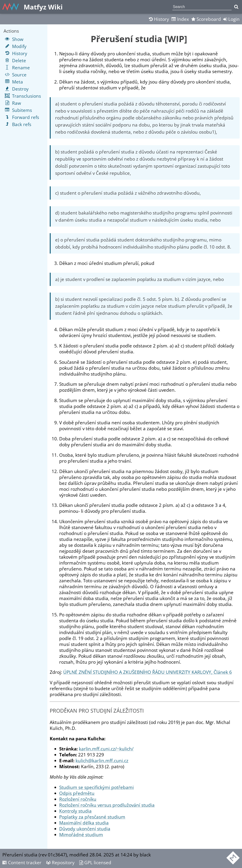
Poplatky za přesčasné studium (92, 817)
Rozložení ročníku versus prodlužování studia (107, 805)
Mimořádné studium (81, 835)
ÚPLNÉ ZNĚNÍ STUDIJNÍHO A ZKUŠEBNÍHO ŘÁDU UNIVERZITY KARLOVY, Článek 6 (148, 672)
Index (180, 19)
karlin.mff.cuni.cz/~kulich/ (106, 749)
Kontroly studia (75, 811)
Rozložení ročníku (78, 799)
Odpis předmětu (77, 793)
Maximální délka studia (84, 823)
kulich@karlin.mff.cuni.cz (102, 761)
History (159, 19)
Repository (60, 862)
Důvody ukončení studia (85, 829)
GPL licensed (95, 862)
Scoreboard (206, 19)
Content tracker (22, 862)
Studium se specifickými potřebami (96, 787)
